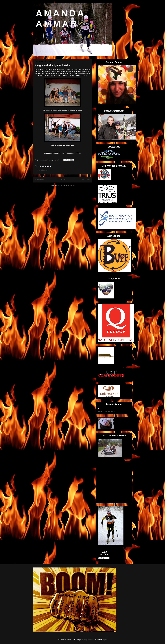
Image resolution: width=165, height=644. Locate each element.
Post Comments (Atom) (67, 185)
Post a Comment (43, 170)
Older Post (86, 180)
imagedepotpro (89, 640)
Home (63, 180)
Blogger (104, 640)
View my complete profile (106, 412)
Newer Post (39, 180)
